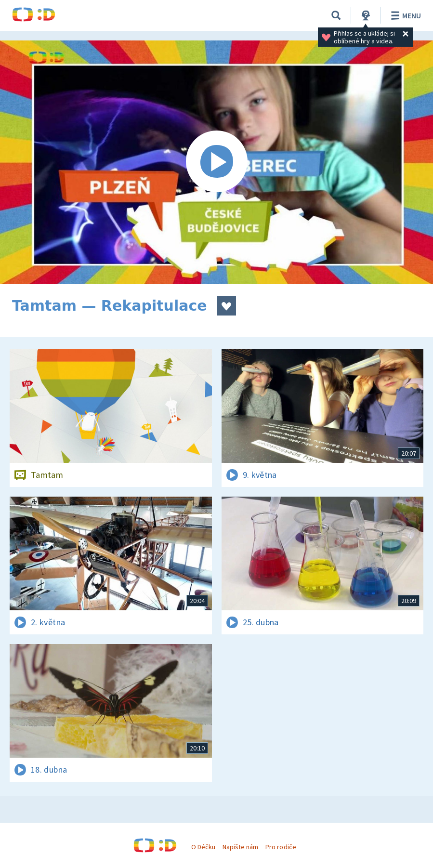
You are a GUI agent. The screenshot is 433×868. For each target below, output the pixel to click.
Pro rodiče (281, 847)
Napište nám (240, 847)
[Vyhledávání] (336, 15)
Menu (404, 15)
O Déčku (203, 847)
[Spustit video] (216, 162)
